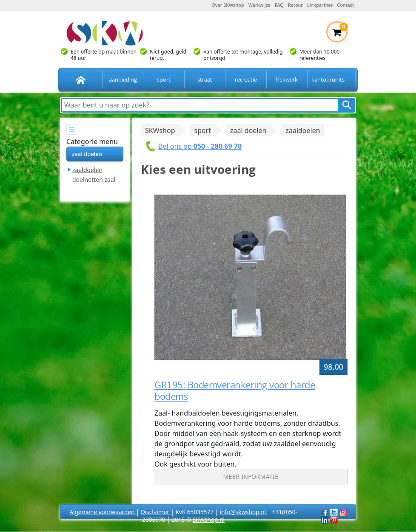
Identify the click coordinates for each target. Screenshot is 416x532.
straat (205, 79)
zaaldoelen (87, 170)
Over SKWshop (228, 5)
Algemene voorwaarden (103, 512)
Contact (345, 5)
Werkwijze (259, 5)
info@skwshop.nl (244, 512)
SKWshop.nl (209, 519)
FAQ (279, 5)
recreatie (246, 79)
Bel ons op (200, 146)
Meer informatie (251, 477)
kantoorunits (328, 79)
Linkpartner (320, 5)
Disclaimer (156, 512)
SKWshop (160, 130)
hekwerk (287, 79)
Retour (295, 5)
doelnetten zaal (94, 180)
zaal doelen (87, 154)
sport (164, 79)
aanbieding (123, 79)
